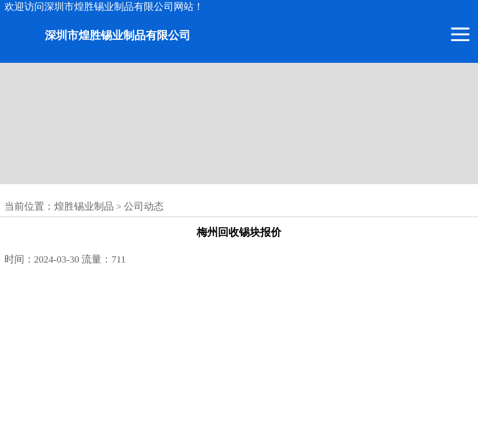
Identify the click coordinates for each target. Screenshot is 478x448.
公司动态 (144, 206)
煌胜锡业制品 (84, 206)
